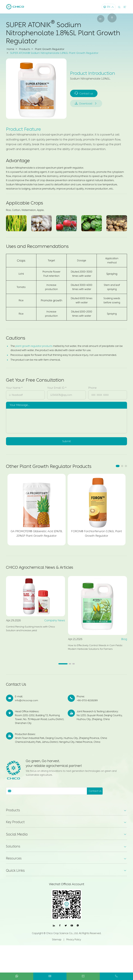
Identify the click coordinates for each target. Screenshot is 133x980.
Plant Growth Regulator (51, 49)
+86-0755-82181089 (88, 705)
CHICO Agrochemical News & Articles (46, 569)
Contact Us (18, 689)
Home (11, 49)
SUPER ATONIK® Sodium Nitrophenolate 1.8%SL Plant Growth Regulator (57, 53)
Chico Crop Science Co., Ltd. (62, 940)
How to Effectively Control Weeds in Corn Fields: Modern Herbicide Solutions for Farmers (95, 652)
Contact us (84, 93)
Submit (66, 442)
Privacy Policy (74, 947)
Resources (14, 865)
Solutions (14, 853)
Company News (55, 622)
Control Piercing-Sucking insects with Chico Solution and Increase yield (34, 631)
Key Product (16, 828)
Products (25, 49)
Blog (124, 641)
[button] (118, 467)
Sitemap (57, 947)
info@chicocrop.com (27, 705)
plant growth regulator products (34, 346)
